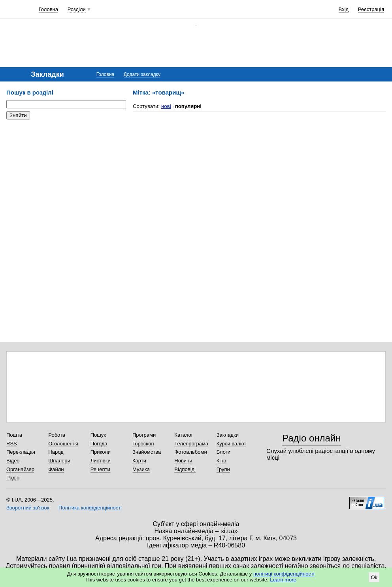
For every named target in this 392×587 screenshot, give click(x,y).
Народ (56, 452)
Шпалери (59, 461)
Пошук (98, 435)
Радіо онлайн (312, 438)
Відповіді (185, 469)
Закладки (228, 435)
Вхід (344, 9)
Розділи (77, 9)
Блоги (223, 452)
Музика (141, 469)
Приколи (101, 452)
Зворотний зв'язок (28, 508)
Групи (223, 469)
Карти (139, 461)
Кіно (221, 461)
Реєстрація (371, 9)
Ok (374, 577)
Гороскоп (143, 444)
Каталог (184, 435)
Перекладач (21, 452)
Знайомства (147, 452)
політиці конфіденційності (284, 574)
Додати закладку (142, 74)
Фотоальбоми (190, 452)
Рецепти (100, 469)
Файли (56, 469)
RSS (12, 444)
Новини (183, 461)
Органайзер (20, 469)
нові (166, 106)
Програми (144, 435)
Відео (13, 461)
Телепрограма (191, 444)
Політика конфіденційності (90, 508)
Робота (57, 435)
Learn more (283, 580)
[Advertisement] (66, 174)
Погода (99, 444)
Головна (48, 9)
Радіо (13, 478)
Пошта (14, 435)
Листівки (101, 461)
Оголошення (63, 444)
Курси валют (232, 444)
